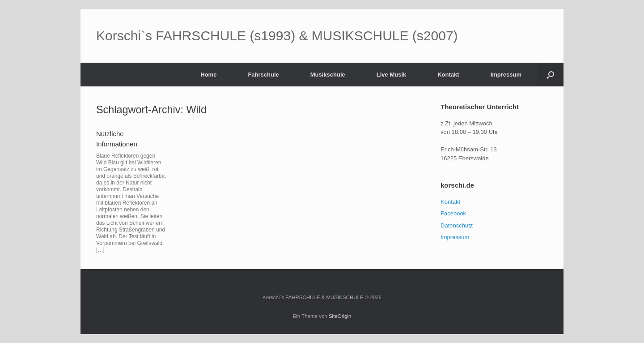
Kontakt (448, 75)
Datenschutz (457, 225)
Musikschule (328, 75)
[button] (550, 75)
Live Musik (391, 75)
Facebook (453, 213)
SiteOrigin (340, 316)
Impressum (506, 75)
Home (208, 75)
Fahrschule (263, 75)
